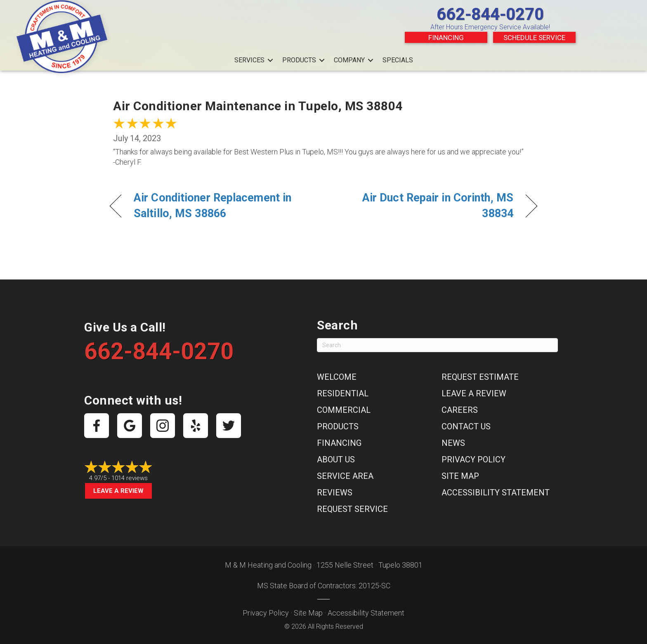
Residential (343, 393)
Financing (446, 38)
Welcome (337, 377)
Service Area (345, 476)
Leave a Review (118, 491)
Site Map (460, 476)
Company (349, 60)
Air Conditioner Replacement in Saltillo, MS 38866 (213, 206)
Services (249, 60)
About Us (336, 459)
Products (299, 60)
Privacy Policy (473, 459)
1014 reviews (130, 478)
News (453, 443)
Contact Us (466, 426)
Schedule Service (534, 38)
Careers (460, 410)
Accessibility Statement (496, 492)
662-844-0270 (490, 14)
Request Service (352, 509)
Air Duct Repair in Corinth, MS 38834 (425, 206)
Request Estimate (480, 377)
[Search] (437, 345)
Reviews (335, 492)
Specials (398, 60)
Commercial (344, 410)
